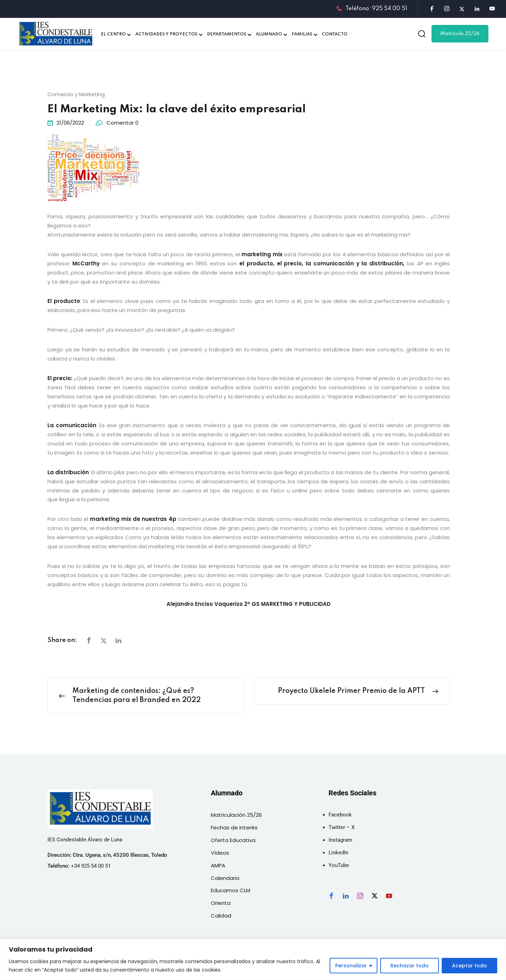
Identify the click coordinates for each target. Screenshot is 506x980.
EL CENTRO (113, 34)
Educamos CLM (231, 890)
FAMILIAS (302, 34)
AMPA (218, 865)
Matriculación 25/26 (236, 815)
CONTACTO (335, 34)
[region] (253, 959)
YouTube (339, 865)
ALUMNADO (269, 34)
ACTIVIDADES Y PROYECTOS (166, 34)
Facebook (340, 815)
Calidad (221, 916)
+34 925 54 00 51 (91, 866)
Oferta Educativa (233, 840)
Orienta (221, 903)
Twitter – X (342, 827)
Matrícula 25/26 (460, 34)
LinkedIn (338, 853)
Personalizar (351, 966)
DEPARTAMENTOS (227, 34)
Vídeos (220, 853)
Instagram (340, 840)
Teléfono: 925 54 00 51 (372, 9)
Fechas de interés (234, 827)
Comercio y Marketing (76, 94)
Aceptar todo (469, 966)
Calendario (225, 878)
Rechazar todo (410, 966)
